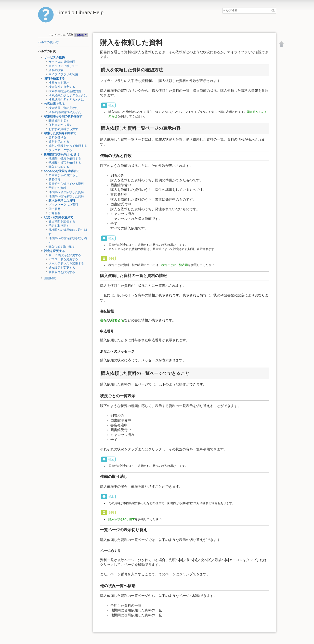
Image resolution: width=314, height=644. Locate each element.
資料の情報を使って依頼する (68, 146)
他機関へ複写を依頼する (65, 163)
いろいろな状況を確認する (62, 171)
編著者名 (117, 320)
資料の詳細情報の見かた (65, 112)
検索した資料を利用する (60, 133)
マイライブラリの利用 (63, 74)
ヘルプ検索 (274, 11)
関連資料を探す (59, 121)
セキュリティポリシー (63, 66)
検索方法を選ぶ (59, 83)
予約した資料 (57, 188)
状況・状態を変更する (59, 217)
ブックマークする (60, 150)
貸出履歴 (54, 209)
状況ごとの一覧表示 (175, 265)
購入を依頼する (59, 167)
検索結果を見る (54, 104)
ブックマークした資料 (63, 205)
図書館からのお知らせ (63, 175)
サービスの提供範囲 (62, 62)
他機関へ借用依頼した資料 (66, 192)
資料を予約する (59, 142)
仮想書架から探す (60, 125)
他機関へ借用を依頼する (65, 158)
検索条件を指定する (62, 87)
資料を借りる (57, 137)
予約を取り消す (59, 226)
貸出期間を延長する (62, 222)
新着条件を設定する (62, 272)
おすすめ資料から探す (63, 129)
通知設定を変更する (62, 268)
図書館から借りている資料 (66, 184)
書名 (104, 320)
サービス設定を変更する (65, 255)
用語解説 (50, 278)
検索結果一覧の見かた (63, 108)
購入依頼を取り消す (62, 247)
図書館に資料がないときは (62, 154)
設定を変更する (54, 251)
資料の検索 (56, 70)
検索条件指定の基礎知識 (65, 91)
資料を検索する (54, 79)
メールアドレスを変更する (66, 263)
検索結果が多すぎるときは (66, 100)
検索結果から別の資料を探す (63, 116)
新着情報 (54, 180)
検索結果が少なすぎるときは (68, 95)
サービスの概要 (54, 57)
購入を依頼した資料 (62, 200)
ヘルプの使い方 (48, 42)
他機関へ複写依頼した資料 (66, 196)
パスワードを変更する (63, 259)
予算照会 (54, 213)
